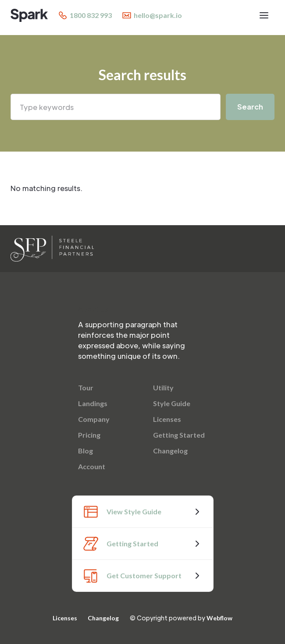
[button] (264, 15)
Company (94, 419)
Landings (93, 403)
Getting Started (179, 435)
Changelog (170, 451)
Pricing (89, 435)
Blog (85, 451)
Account (92, 466)
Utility (163, 387)
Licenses (167, 419)
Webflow (219, 618)
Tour (86, 387)
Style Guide (172, 403)
